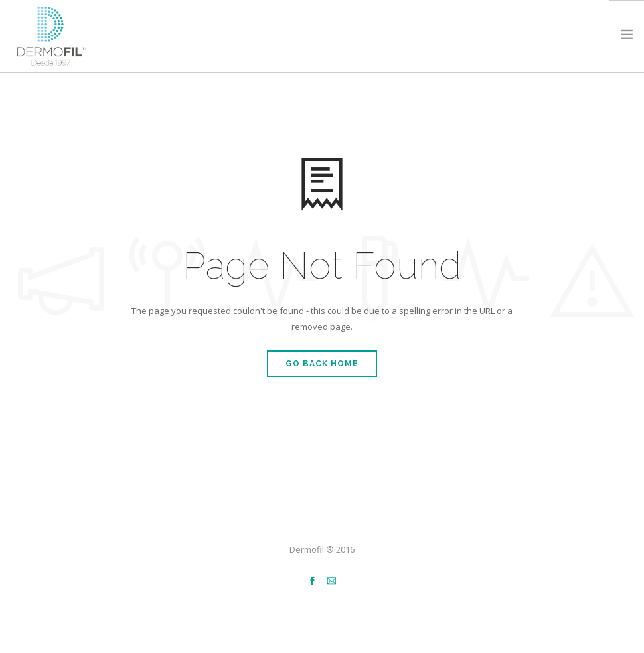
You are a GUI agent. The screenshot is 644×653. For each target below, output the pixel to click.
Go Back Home (322, 364)
